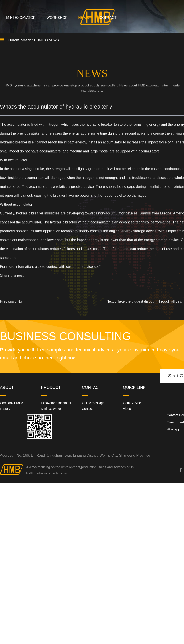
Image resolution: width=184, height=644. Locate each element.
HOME (39, 40)
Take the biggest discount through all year (150, 302)
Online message (93, 403)
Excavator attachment (56, 403)
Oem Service (132, 403)
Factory (5, 409)
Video (127, 409)
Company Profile (12, 403)
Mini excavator (51, 409)
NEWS (54, 40)
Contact (87, 409)
